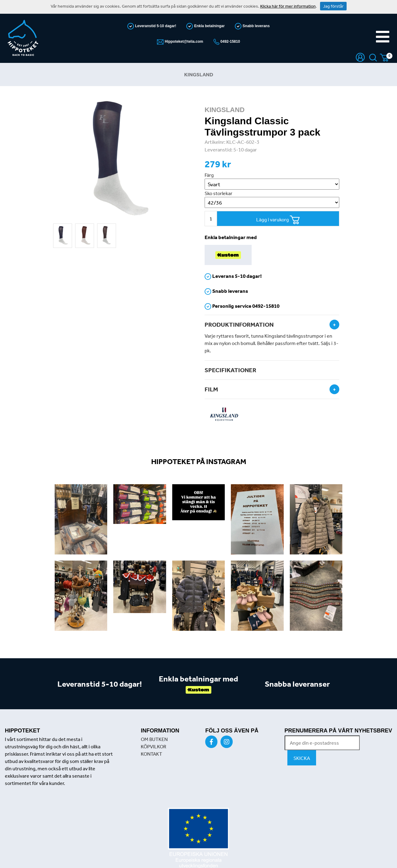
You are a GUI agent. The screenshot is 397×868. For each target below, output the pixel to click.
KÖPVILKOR (153, 746)
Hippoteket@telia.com (183, 42)
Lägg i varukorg (278, 220)
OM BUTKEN (154, 739)
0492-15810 (230, 42)
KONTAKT (151, 754)
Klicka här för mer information (288, 6)
